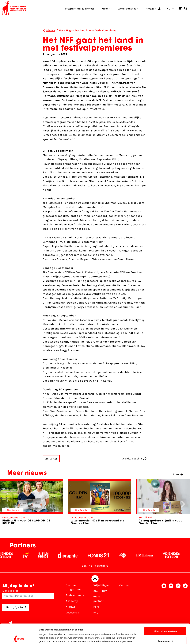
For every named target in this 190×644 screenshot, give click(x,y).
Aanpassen (165, 622)
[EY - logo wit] (30, 555)
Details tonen (46, 638)
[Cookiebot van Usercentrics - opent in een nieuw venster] (19, 638)
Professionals (75, 595)
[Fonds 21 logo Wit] (103, 555)
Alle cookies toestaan (165, 613)
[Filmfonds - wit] (48, 555)
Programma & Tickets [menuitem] (80, 9)
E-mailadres (28, 594)
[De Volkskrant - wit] (149, 555)
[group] (32, 503)
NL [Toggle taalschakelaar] (170, 9)
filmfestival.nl (96, 109)
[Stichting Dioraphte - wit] (72, 555)
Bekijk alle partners (95, 566)
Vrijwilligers (102, 585)
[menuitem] (105, 9)
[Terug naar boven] (95, 579)
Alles (178, 474)
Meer (105, 9)
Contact (125, 585)
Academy (72, 601)
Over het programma (74, 587)
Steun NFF (100, 591)
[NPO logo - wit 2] (127, 555)
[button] (183, 504)
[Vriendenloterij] (9, 555)
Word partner (98, 599)
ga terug (51, 459)
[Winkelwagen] (180, 9)
